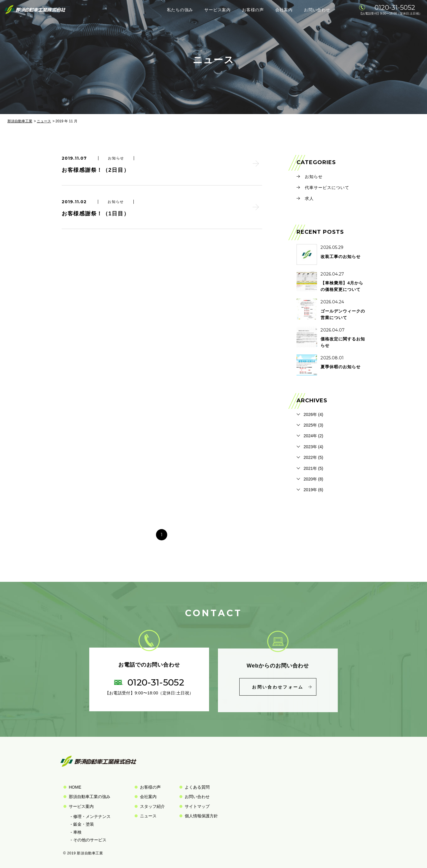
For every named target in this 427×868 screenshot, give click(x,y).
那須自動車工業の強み (90, 797)
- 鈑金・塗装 (82, 824)
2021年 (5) (313, 468)
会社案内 (284, 10)
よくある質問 (197, 787)
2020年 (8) (313, 479)
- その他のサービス (89, 840)
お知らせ (314, 177)
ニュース (44, 121)
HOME (75, 787)
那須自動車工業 (20, 121)
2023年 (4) (313, 447)
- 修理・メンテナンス (91, 816)
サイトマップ (197, 806)
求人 (309, 198)
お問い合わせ (317, 10)
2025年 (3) (313, 425)
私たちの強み (180, 10)
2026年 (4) (313, 414)
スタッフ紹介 (152, 806)
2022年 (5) (313, 457)
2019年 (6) (313, 490)
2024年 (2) (313, 436)
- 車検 (76, 832)
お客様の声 (253, 10)
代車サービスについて (327, 188)
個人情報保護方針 (201, 816)
